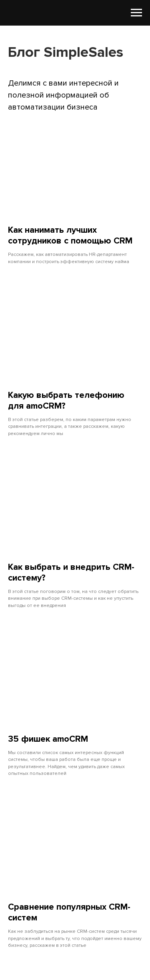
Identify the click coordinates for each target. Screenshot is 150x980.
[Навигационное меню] (136, 13)
